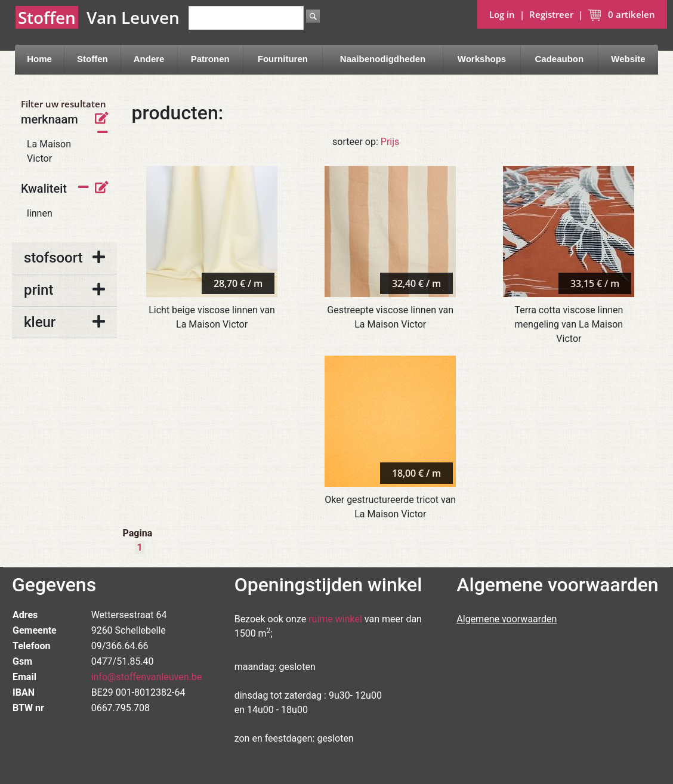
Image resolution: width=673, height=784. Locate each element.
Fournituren (283, 59)
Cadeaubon (559, 59)
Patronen (210, 59)
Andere (149, 59)
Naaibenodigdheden (383, 59)
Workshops (482, 59)
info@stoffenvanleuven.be (147, 677)
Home (39, 59)
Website (628, 59)
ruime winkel (335, 619)
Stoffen (92, 59)
